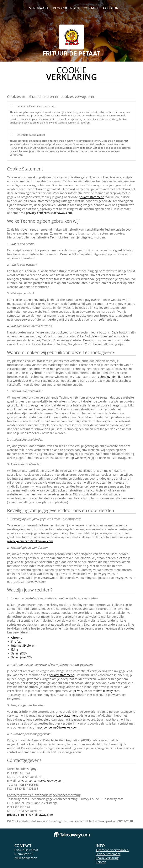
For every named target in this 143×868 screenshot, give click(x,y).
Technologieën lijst (109, 377)
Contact (91, 8)
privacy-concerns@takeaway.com (49, 213)
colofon (111, 8)
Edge (15, 649)
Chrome (17, 638)
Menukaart (38, 8)
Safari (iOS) (19, 653)
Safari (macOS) (21, 657)
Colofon (101, 862)
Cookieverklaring (107, 858)
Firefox (16, 641)
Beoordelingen (66, 8)
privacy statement (91, 197)
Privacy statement (108, 854)
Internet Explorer (23, 645)
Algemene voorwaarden (112, 850)
